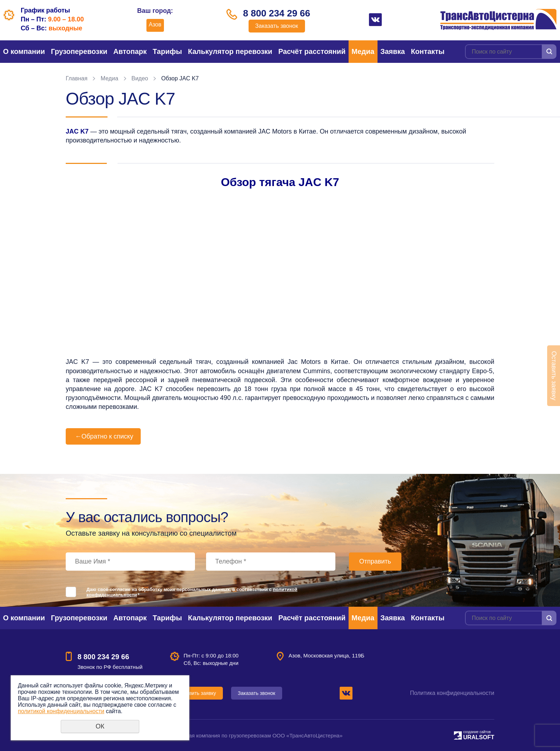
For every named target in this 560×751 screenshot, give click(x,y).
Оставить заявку (197, 693)
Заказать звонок (277, 26)
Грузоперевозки (79, 51)
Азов (155, 24)
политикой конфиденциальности (61, 711)
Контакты (427, 51)
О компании (24, 51)
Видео (140, 78)
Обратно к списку (103, 436)
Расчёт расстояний (312, 51)
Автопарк (130, 51)
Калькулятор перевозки (230, 51)
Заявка (393, 51)
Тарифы (167, 51)
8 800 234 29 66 (277, 13)
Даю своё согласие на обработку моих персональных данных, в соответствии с (192, 592)
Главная (77, 78)
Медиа (363, 51)
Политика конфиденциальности (452, 693)
